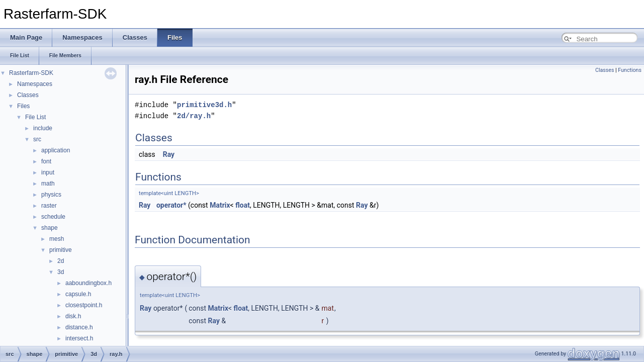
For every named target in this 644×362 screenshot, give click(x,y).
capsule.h (78, 294)
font (46, 161)
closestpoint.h (84, 305)
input (48, 172)
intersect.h (79, 338)
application (56, 150)
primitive (61, 250)
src (37, 139)
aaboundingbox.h (88, 283)
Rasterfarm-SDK (31, 73)
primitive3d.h (204, 105)
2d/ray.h (194, 116)
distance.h (79, 327)
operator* (171, 205)
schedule (53, 217)
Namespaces (35, 84)
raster (49, 206)
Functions (630, 70)
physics (51, 195)
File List (35, 117)
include (43, 128)
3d (61, 272)
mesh (57, 239)
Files (23, 106)
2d (61, 261)
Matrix (220, 205)
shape (50, 228)
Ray (169, 154)
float (243, 205)
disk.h (73, 316)
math (48, 184)
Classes (28, 95)
